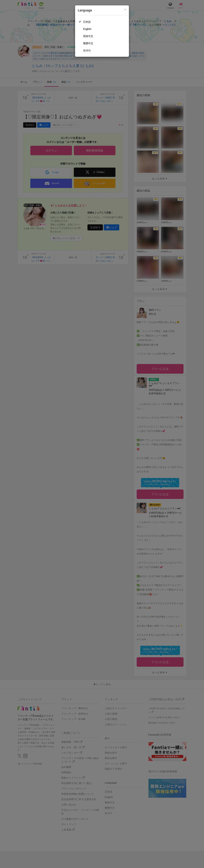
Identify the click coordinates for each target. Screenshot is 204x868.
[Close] (125, 10)
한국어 (87, 50)
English (87, 29)
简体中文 (88, 36)
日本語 (87, 22)
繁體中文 (88, 43)
